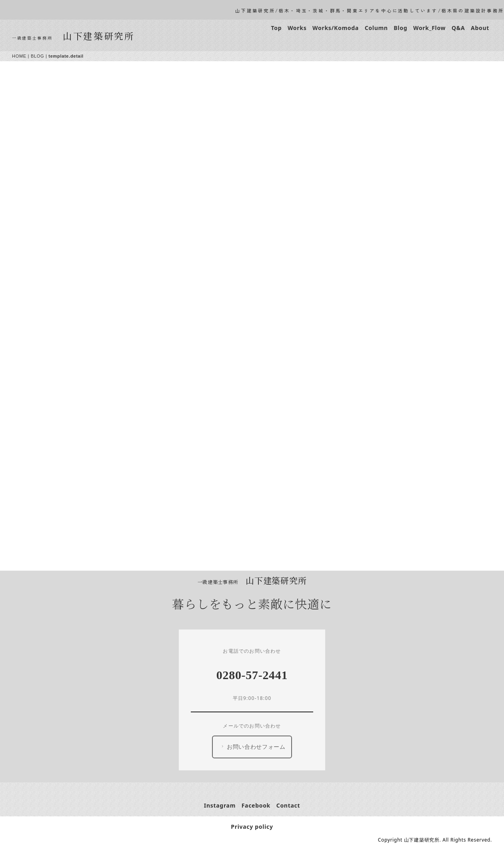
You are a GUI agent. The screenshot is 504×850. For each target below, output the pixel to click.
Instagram (220, 805)
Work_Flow (429, 28)
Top (276, 28)
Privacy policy (252, 827)
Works (297, 28)
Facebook (256, 805)
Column (376, 28)
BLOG (37, 56)
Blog (400, 28)
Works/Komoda (336, 28)
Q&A (458, 28)
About (480, 28)
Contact (288, 805)
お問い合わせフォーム (253, 747)
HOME (19, 56)
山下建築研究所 (99, 36)
